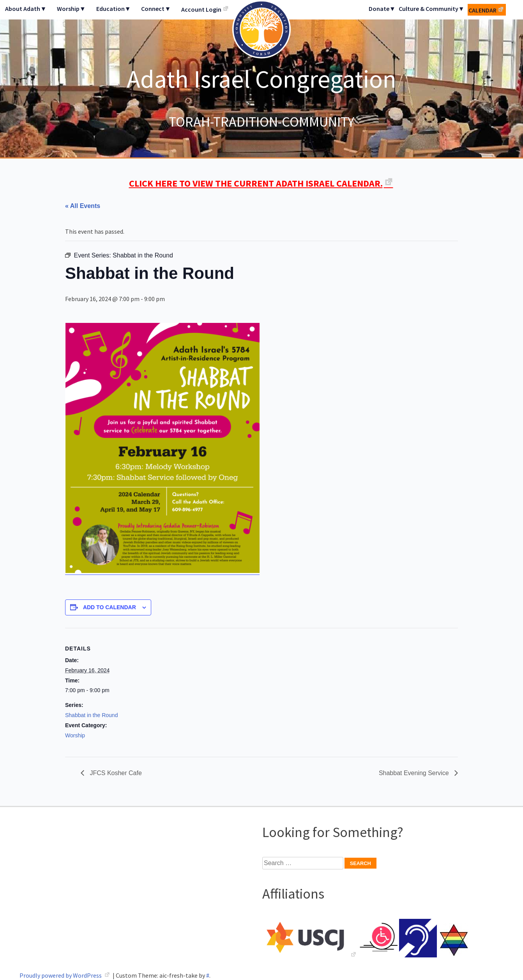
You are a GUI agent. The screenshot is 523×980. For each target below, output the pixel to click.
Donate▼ (382, 9)
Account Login (201, 9)
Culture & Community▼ (432, 9)
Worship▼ (71, 9)
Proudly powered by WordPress (61, 975)
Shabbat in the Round (91, 715)
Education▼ (114, 9)
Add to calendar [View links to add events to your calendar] (110, 607)
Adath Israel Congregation (261, 79)
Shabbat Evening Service (415, 773)
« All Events (83, 206)
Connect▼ (156, 9)
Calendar (482, 10)
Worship (75, 735)
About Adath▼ (26, 9)
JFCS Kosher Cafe (115, 773)
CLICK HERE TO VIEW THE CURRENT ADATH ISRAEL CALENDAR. (256, 183)
